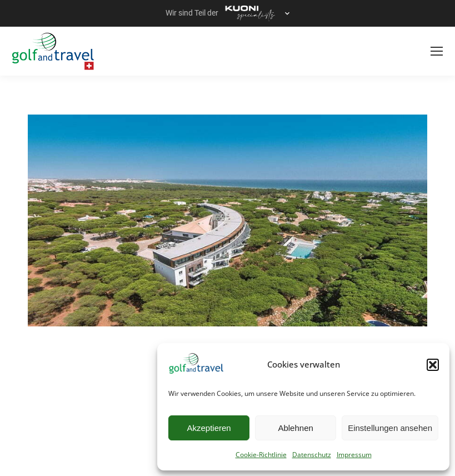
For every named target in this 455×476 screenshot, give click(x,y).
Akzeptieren (209, 428)
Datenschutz (312, 455)
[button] (433, 365)
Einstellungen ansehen (390, 428)
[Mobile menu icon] (437, 51)
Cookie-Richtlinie (261, 455)
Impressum (354, 455)
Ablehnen (295, 428)
